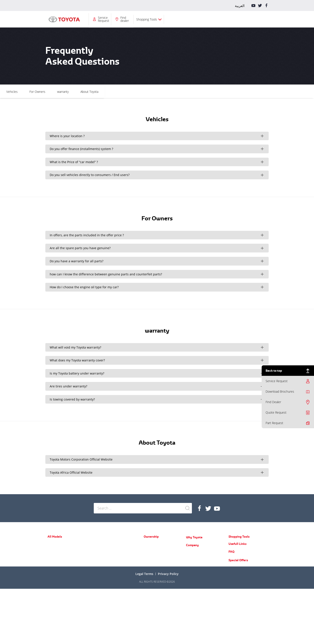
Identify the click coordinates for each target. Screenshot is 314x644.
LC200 (97, 557)
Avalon (51, 575)
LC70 (97, 572)
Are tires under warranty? (68, 386)
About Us (191, 553)
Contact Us (192, 591)
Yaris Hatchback (57, 550)
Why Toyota (194, 537)
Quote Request (276, 412)
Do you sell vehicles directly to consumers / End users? (90, 175)
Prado (97, 544)
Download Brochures (280, 391)
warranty (168, 92)
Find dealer (227, 19)
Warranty (149, 544)
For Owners (142, 92)
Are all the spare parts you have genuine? (80, 248)
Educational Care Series (200, 572)
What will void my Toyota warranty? (75, 347)
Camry (51, 569)
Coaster (98, 585)
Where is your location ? (67, 136)
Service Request (206, 19)
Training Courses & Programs (203, 565)
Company (176, 19)
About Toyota (194, 92)
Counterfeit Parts (196, 578)
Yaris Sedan (54, 556)
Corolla (52, 563)
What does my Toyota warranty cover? (77, 360)
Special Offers (238, 615)
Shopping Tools (249, 19)
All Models (98, 19)
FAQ (231, 607)
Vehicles (117, 92)
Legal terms (144, 629)
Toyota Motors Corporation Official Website (81, 459)
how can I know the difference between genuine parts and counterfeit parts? (106, 274)
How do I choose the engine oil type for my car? (84, 287)
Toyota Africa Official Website (71, 472)
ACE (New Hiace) (103, 578)
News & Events (195, 559)
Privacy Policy (168, 629)
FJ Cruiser (99, 550)
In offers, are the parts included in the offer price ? (87, 235)
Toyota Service (152, 563)
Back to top (274, 370)
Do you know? (194, 584)
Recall (147, 557)
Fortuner (53, 594)
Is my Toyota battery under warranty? (77, 373)
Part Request (274, 423)
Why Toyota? (151, 19)
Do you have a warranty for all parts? (77, 261)
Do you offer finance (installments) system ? (81, 149)
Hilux (97, 566)
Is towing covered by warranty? (72, 399)
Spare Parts (151, 550)
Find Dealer (273, 402)
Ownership (123, 19)
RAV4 (51, 588)
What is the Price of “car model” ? (74, 162)
